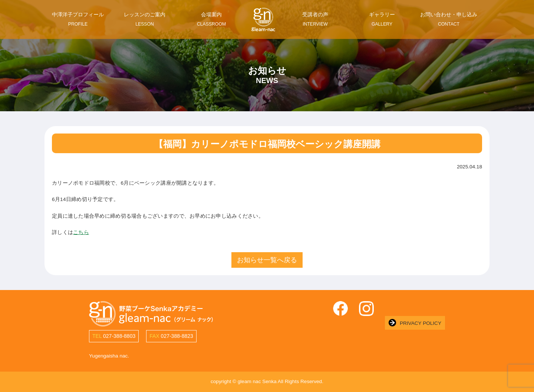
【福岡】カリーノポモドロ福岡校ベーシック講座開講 (267, 144)
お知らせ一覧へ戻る (267, 260)
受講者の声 (315, 19)
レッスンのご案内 (145, 19)
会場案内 (211, 19)
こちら (81, 232)
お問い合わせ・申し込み (449, 19)
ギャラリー (382, 19)
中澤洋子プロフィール (78, 19)
